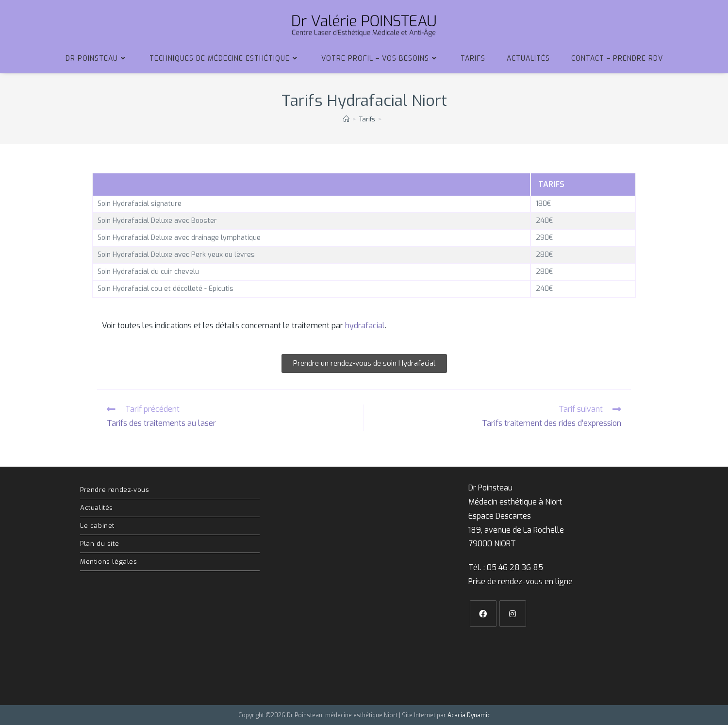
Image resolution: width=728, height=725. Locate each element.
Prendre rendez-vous (115, 490)
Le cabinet (97, 526)
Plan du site (99, 544)
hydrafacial (365, 326)
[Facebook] (483, 614)
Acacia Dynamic (469, 715)
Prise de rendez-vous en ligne (521, 582)
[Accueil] (346, 119)
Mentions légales (109, 562)
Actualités (97, 508)
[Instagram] (513, 614)
